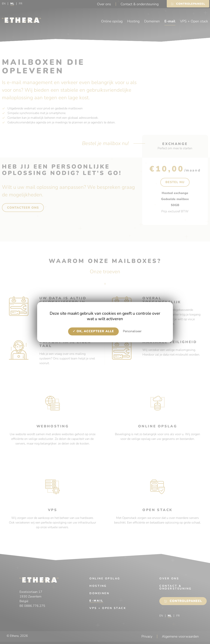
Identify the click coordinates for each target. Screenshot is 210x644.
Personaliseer (132, 331)
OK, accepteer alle (93, 331)
